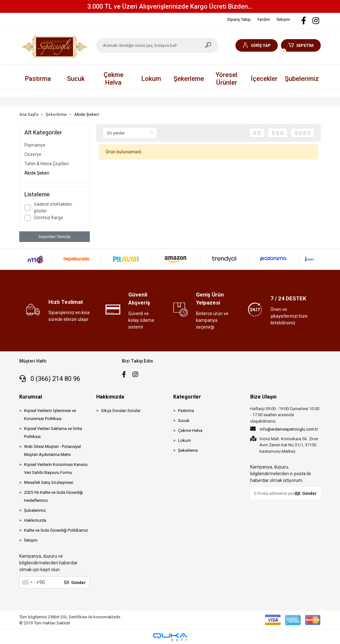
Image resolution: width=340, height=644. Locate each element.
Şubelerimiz (302, 79)
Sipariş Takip (239, 19)
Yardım (264, 19)
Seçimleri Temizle (55, 237)
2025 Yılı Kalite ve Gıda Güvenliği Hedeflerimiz (53, 496)
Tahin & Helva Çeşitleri (47, 164)
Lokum (184, 440)
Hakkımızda (35, 520)
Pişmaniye (35, 145)
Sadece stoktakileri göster (53, 207)
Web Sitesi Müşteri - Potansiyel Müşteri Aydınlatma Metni (52, 451)
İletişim (283, 19)
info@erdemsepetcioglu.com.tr (284, 429)
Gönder (75, 583)
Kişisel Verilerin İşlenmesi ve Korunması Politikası (50, 415)
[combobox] (27, 582)
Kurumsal (31, 397)
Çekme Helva (190, 430)
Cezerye (33, 154)
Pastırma (186, 411)
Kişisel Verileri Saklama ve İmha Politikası (53, 433)
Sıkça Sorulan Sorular (121, 411)
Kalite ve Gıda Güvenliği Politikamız (56, 530)
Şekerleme (188, 450)
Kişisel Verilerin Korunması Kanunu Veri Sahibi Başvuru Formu (56, 468)
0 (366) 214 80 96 (50, 379)
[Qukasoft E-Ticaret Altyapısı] (170, 637)
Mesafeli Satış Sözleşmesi (49, 482)
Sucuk (184, 421)
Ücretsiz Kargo (48, 218)
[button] (256, 45)
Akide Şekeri (37, 173)
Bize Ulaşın (263, 397)
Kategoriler (187, 397)
